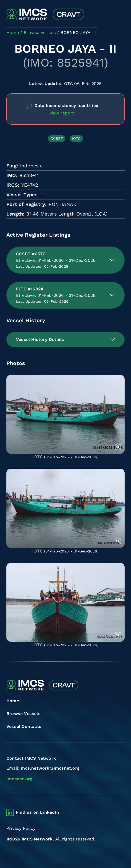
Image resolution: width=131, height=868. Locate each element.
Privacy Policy (21, 828)
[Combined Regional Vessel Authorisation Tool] (45, 15)
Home (13, 701)
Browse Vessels (23, 714)
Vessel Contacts (24, 726)
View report (62, 113)
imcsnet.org (19, 779)
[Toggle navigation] (120, 15)
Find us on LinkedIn (37, 812)
